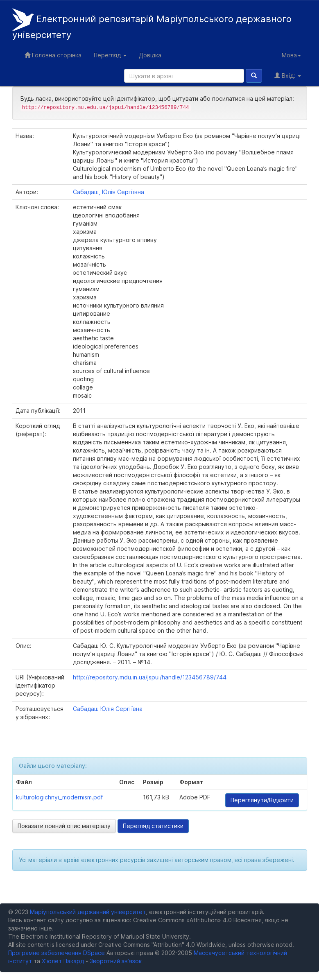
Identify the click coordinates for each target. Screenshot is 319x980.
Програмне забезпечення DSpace (57, 953)
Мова (291, 55)
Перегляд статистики (153, 826)
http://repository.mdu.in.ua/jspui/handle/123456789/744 (150, 677)
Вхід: (288, 76)
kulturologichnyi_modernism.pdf (59, 797)
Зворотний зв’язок (116, 961)
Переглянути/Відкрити (262, 800)
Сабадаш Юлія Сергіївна (108, 709)
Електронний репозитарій (152, 24)
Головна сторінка (53, 55)
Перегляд (110, 55)
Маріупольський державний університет (88, 912)
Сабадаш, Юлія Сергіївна (109, 192)
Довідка (150, 55)
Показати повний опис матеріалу (64, 826)
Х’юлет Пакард (63, 961)
